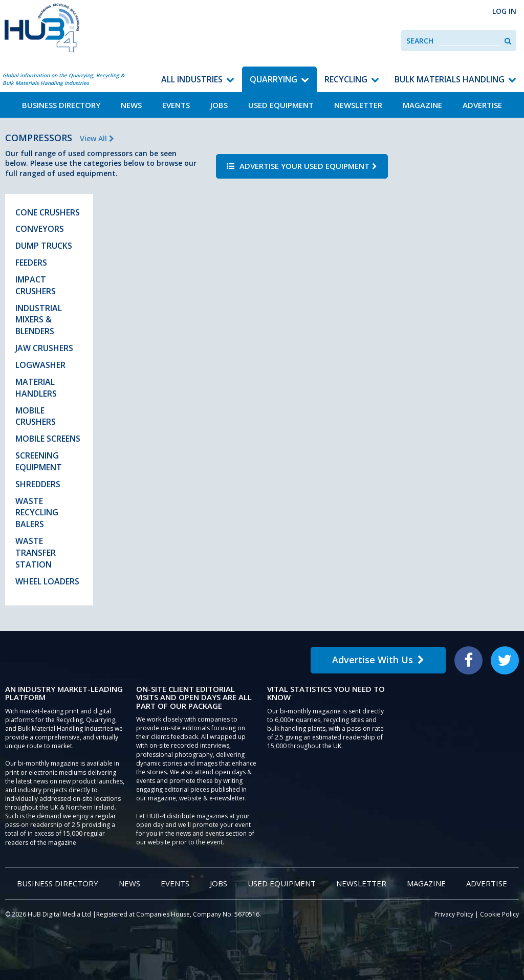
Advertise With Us (378, 660)
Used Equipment (281, 105)
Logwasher (40, 365)
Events (176, 105)
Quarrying (274, 79)
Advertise (482, 105)
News (131, 105)
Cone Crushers (48, 212)
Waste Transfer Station (36, 553)
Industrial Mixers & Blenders (39, 320)
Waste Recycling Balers (37, 513)
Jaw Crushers (44, 348)
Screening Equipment (39, 461)
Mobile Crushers (36, 416)
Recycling (346, 79)
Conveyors (40, 229)
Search (420, 41)
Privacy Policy (454, 914)
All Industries (192, 79)
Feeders (31, 263)
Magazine (422, 105)
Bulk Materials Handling (450, 79)
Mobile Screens (48, 439)
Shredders (38, 484)
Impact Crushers (36, 285)
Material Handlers (36, 388)
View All (97, 138)
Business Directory (61, 105)
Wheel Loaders (47, 581)
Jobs (219, 105)
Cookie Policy (499, 914)
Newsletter (358, 105)
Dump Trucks (44, 246)
